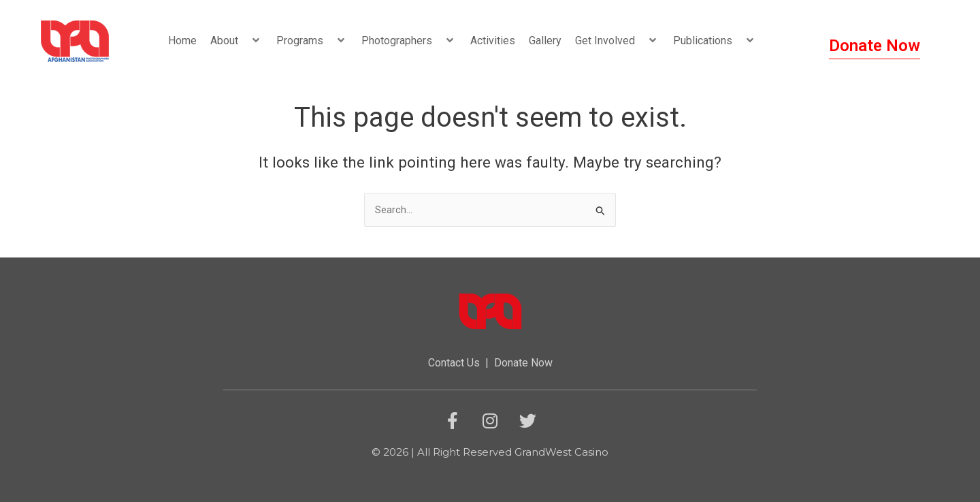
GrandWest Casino (561, 453)
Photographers (409, 41)
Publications (715, 41)
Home (182, 41)
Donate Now (523, 363)
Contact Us (454, 363)
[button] (244, 41)
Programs (312, 41)
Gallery (545, 41)
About (236, 41)
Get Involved (617, 41)
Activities (493, 41)
